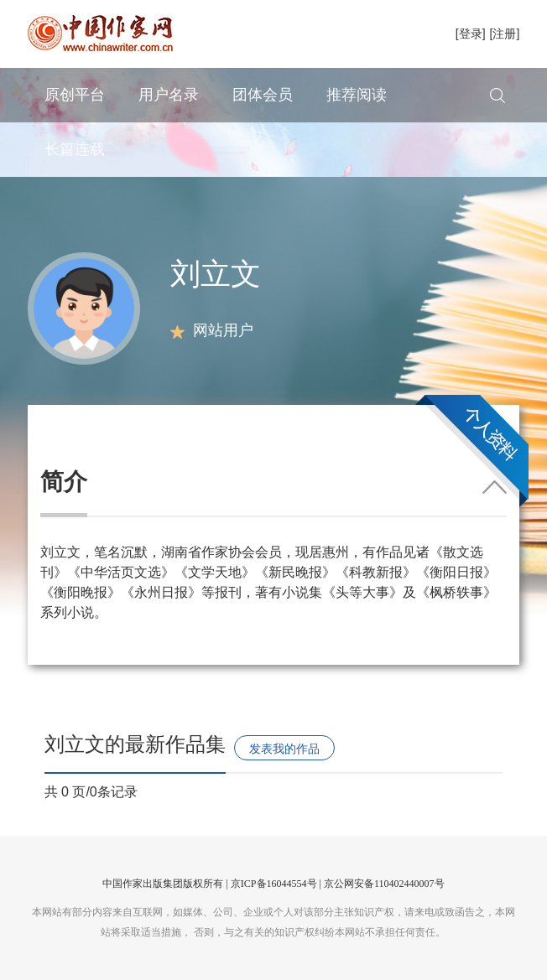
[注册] (505, 34)
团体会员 (263, 95)
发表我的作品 (284, 749)
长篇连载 (75, 149)
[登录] (471, 34)
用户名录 (169, 95)
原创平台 (75, 95)
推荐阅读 (357, 95)
